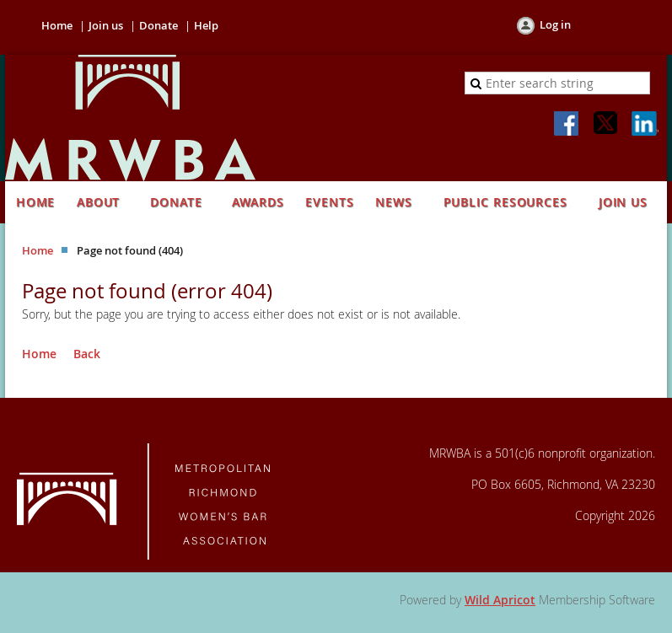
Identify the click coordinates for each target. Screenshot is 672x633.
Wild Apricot (500, 600)
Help (206, 25)
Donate (159, 25)
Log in (555, 24)
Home (57, 25)
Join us (106, 25)
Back (87, 354)
